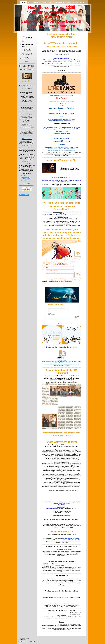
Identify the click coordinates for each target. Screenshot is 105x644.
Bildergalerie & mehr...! (62, 556)
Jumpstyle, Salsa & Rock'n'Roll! (27, 110)
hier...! (75, 219)
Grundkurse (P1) (59, 182)
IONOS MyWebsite (33, 642)
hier (72, 184)
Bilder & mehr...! (27, 122)
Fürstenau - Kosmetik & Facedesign (27, 185)
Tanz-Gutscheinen (57, 212)
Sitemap (27, 638)
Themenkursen (67, 180)
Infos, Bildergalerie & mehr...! (27, 102)
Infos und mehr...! (62, 586)
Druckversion (22, 638)
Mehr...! (32, 127)
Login (85, 638)
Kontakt (27, 61)
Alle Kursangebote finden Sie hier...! (62, 178)
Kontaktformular (62, 66)
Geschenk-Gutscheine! (27, 88)
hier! (76, 347)
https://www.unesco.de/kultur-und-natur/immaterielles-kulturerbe (62, 490)
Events (68, 630)
